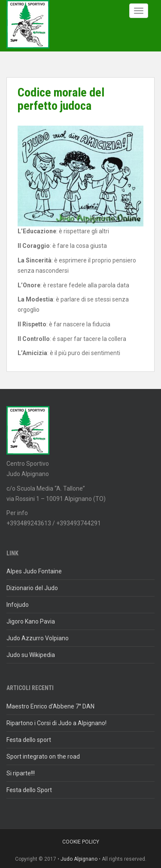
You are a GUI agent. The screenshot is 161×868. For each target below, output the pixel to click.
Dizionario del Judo (32, 588)
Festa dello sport (29, 740)
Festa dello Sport (29, 790)
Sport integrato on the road (43, 756)
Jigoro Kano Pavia (31, 621)
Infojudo (18, 605)
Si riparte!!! (21, 773)
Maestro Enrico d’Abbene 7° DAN (50, 706)
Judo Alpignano (79, 859)
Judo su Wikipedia (31, 655)
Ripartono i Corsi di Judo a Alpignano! (56, 723)
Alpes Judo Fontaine (34, 571)
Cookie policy (81, 842)
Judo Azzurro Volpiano (38, 638)
